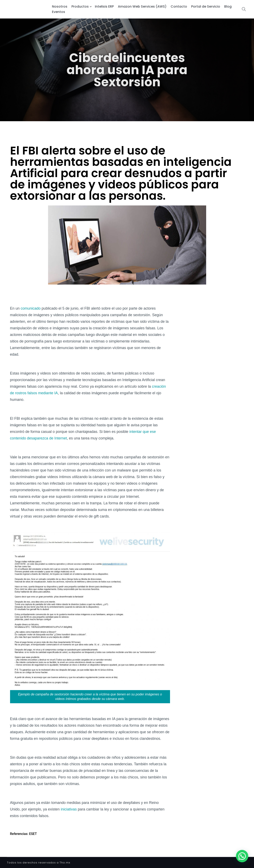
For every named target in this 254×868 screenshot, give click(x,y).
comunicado (31, 308)
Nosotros (60, 6)
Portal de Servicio (206, 6)
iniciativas (69, 809)
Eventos (59, 12)
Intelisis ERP (104, 6)
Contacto (179, 6)
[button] (242, 856)
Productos (80, 6)
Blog (228, 6)
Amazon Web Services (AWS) (142, 6)
